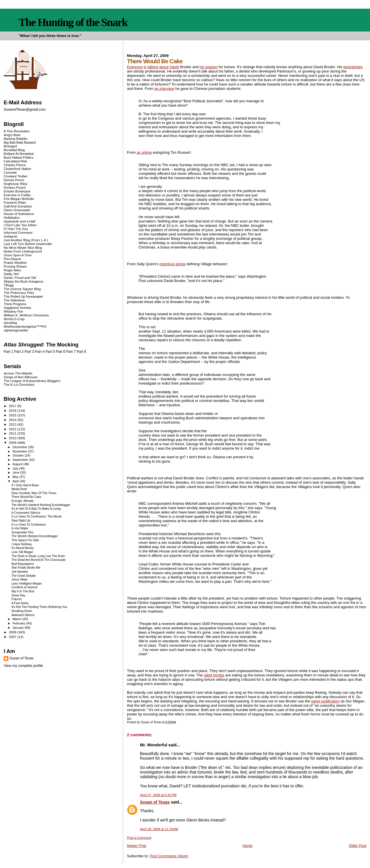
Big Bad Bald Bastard (20, 142)
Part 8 (81, 352)
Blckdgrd (10, 146)
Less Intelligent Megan (27, 584)
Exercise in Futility (17, 195)
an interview (164, 89)
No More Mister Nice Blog (23, 247)
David (174, 67)
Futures (17, 599)
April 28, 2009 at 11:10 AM (159, 829)
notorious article (172, 264)
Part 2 (19, 352)
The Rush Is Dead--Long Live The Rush (38, 556)
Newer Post (136, 846)
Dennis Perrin (14, 180)
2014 (13, 420)
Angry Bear (12, 135)
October (18, 455)
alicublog (10, 323)
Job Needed (20, 572)
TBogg (9, 285)
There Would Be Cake (26, 497)
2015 (13, 415)
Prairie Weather (15, 263)
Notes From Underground (23, 251)
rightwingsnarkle (16, 330)
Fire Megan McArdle (19, 199)
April (16, 481)
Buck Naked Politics (19, 157)
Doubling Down (22, 611)
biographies (353, 67)
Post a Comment (139, 838)
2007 (13, 637)
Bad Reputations (23, 564)
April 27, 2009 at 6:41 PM (158, 795)
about (164, 67)
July (16, 468)
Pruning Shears (15, 266)
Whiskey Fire (13, 311)
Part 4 (40, 352)
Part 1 (9, 352)
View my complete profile (23, 666)
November (20, 451)
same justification (325, 701)
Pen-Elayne (12, 259)
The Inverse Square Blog (22, 289)
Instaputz (11, 236)
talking (153, 67)
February (19, 623)
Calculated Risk (15, 161)
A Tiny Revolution (17, 131)
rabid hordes (214, 675)
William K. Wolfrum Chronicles (26, 315)
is (145, 67)
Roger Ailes (12, 270)
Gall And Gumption (18, 206)
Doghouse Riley (16, 184)
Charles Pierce (15, 165)
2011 (13, 433)
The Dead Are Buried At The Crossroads (39, 560)
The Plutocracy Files (19, 293)
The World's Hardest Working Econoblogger (41, 505)
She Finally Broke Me (26, 568)
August (18, 464)
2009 (13, 443)
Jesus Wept (20, 579)
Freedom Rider (15, 202)
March (17, 619)
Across (18, 373)
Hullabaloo (12, 217)
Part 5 (50, 352)
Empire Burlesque (17, 191)
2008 (13, 632)
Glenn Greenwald (17, 210)
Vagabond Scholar (17, 308)
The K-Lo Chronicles (19, 384)
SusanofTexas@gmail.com (25, 110)
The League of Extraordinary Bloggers (32, 381)
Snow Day (18, 595)
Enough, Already (23, 501)
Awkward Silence (23, 615)
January (18, 628)
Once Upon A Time (18, 255)
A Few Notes (20, 603)
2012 (13, 429)
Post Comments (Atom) (169, 856)
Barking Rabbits (16, 139)
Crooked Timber (16, 176)
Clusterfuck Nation (17, 169)
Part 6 (61, 352)
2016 (13, 410)
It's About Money (23, 548)
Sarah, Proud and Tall (20, 278)
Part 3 (29, 352)
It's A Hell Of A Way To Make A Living (36, 509)
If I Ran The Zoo (16, 229)
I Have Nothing (22, 544)
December (20, 447)
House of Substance (19, 214)
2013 (13, 424)
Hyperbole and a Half (20, 221)
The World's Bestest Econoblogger (35, 536)
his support (209, 67)
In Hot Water (20, 528)
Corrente (10, 172)
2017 (13, 406)
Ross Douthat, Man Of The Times (34, 493)
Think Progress (15, 304)
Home (247, 846)
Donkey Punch (15, 187)
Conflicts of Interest (25, 587)
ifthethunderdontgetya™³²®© (25, 326)
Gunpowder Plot (22, 532)
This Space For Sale (25, 540)
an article (144, 152)
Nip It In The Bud (23, 591)
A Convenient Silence (26, 513)
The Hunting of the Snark (73, 22)
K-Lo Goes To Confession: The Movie (37, 516)
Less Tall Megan (22, 552)
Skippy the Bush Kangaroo (24, 281)
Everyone (135, 67)
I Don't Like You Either (20, 225)
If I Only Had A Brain (25, 485)
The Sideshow (14, 300)
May (16, 477)
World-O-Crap (14, 319)
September (21, 460)
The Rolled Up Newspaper (23, 296)
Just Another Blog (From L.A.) (26, 240)
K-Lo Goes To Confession (29, 525)
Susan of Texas (155, 802)
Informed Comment (18, 232)
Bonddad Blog (14, 150)
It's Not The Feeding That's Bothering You (39, 607)
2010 (13, 438)
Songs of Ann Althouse (21, 377)
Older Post (357, 846)
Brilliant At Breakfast (19, 154)
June (16, 472)
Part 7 (71, 352)
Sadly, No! (11, 274)
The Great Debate (24, 576)
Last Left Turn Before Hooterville (28, 244)
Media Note (19, 489)
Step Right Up (21, 521)
